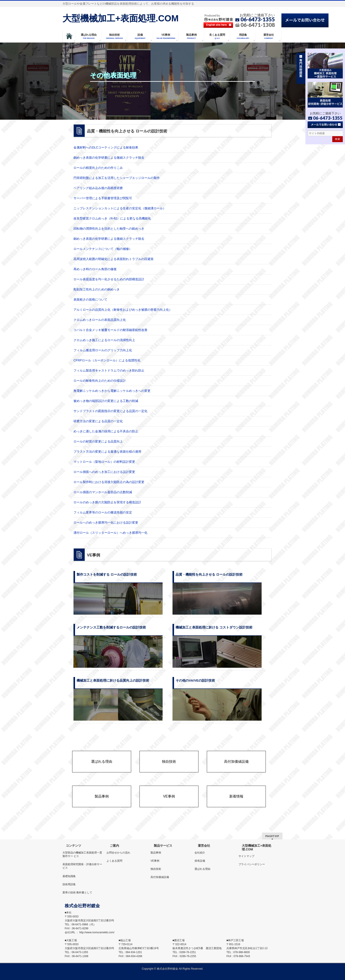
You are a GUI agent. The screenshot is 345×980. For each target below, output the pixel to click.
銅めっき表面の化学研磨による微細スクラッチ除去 (109, 158)
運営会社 (204, 846)
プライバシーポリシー (252, 864)
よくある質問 (114, 861)
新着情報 (236, 796)
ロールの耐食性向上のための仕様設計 (100, 381)
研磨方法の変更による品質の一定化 (98, 421)
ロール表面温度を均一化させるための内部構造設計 (109, 279)
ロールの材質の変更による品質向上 (98, 441)
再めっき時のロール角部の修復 (95, 269)
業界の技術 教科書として (77, 893)
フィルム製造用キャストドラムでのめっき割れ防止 (109, 370)
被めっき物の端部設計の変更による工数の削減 (106, 401)
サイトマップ (246, 856)
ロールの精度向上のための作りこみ (98, 168)
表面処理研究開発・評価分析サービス (82, 866)
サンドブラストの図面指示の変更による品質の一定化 (110, 411)
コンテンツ (73, 846)
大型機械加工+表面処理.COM (121, 18)
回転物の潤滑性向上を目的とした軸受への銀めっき (109, 229)
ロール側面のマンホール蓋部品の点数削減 (103, 492)
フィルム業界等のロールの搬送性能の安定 (103, 512)
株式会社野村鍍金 (167, 969)
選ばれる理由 (102, 762)
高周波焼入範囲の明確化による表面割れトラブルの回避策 (114, 259)
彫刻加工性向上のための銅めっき (97, 289)
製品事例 (102, 796)
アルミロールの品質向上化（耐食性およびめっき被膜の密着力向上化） (123, 310)
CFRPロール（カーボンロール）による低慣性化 (107, 360)
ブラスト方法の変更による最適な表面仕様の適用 (107, 452)
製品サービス (163, 846)
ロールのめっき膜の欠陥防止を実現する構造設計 (107, 502)
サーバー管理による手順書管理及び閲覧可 (103, 198)
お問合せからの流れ (118, 853)
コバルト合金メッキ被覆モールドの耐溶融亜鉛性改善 (110, 330)
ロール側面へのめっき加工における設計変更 (104, 472)
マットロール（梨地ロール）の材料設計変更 (104, 462)
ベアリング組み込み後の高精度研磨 (98, 188)
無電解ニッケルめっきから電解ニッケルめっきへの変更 (112, 391)
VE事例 (169, 796)
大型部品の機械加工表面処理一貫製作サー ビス (82, 854)
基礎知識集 (69, 876)
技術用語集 (69, 884)
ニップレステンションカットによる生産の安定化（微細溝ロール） (120, 208)
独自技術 (169, 762)
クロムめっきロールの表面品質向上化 (100, 320)
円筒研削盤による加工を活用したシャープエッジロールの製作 (117, 178)
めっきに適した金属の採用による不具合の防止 (106, 431)
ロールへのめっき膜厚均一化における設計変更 (106, 523)
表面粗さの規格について (90, 299)
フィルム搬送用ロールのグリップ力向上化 (103, 350)
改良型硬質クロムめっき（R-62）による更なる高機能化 (112, 218)
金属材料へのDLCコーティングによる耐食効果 (106, 147)
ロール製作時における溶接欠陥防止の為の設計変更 (109, 482)
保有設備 (200, 861)
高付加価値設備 (236, 762)
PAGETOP (272, 836)
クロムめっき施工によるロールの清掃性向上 (104, 340)
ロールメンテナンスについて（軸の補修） (103, 249)
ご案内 (114, 846)
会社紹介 (200, 853)
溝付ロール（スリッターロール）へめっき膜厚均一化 (110, 533)
